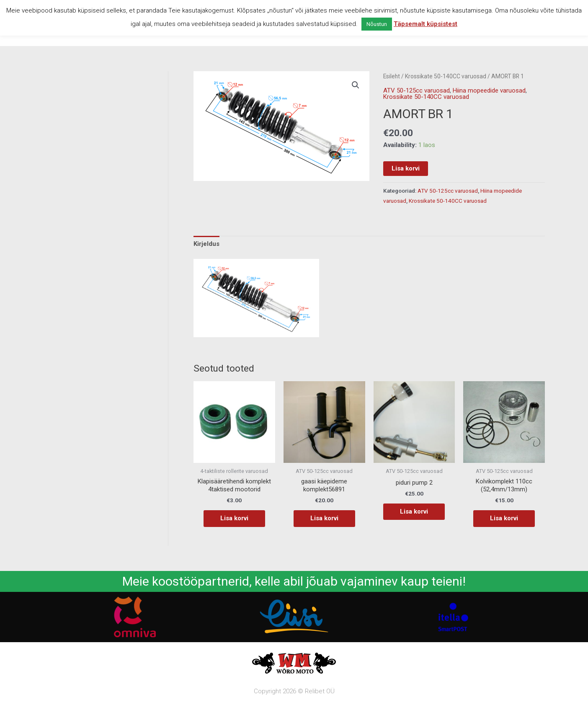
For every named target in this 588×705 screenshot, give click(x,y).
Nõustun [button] (377, 24)
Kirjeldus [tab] (206, 244)
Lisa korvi (406, 168)
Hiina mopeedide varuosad (489, 90)
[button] (356, 85)
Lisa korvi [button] (234, 518)
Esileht (392, 76)
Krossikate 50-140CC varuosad (446, 76)
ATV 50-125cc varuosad (416, 90)
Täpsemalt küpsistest (426, 24)
